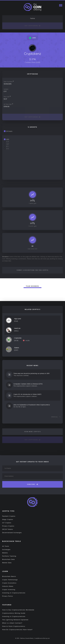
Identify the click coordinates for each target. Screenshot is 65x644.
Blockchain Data (8, 559)
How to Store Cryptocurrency (14, 626)
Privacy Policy (8, 596)
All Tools (6, 546)
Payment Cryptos (9, 516)
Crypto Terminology (10, 580)
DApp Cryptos (8, 519)
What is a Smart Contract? (12, 623)
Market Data (7, 563)
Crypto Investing (9, 590)
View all (56, 417)
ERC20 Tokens (8, 529)
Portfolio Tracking (9, 556)
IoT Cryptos (7, 523)
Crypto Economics (9, 583)
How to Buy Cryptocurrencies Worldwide (18, 610)
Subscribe (32, 484)
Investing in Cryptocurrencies (14, 593)
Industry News (8, 586)
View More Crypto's (32, 432)
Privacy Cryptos (8, 526)
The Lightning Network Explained (15, 620)
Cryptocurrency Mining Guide (14, 613)
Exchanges (6, 550)
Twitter (33, 18)
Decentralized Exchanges (12, 533)
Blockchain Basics (9, 576)
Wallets (5, 553)
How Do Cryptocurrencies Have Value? (17, 630)
